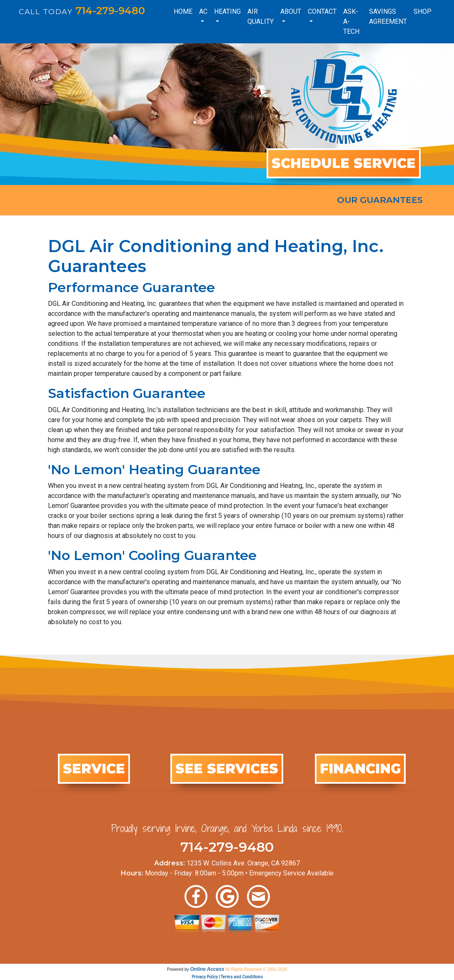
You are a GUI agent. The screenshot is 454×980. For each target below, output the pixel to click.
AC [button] (203, 11)
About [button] (291, 11)
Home (183, 11)
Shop (423, 11)
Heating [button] (227, 11)
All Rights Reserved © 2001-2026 (256, 969)
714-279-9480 (110, 11)
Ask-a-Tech (351, 21)
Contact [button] (322, 11)
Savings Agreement (388, 16)
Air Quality (261, 16)
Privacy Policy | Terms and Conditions (227, 977)
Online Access (207, 969)
